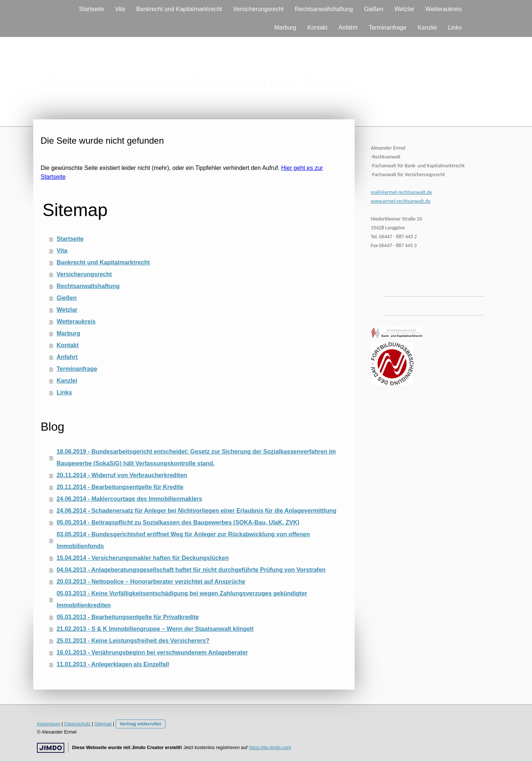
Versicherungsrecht (258, 9)
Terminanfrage (388, 28)
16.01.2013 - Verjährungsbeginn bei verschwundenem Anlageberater (152, 652)
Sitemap (103, 724)
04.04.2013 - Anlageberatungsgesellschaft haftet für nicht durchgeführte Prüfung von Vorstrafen (191, 570)
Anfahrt (348, 28)
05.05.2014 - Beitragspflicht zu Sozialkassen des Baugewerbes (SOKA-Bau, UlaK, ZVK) (178, 522)
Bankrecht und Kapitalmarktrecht (179, 9)
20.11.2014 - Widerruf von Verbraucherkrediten (122, 475)
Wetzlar (405, 9)
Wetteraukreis (444, 9)
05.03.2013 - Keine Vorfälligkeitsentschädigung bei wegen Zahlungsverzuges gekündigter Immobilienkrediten (182, 599)
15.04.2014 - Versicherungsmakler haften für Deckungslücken (143, 558)
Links (455, 28)
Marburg (285, 28)
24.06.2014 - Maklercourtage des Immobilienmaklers (129, 499)
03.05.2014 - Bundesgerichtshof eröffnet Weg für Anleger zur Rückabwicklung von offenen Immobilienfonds (183, 540)
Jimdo (51, 748)
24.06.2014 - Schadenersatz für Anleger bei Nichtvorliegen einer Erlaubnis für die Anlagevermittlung (196, 511)
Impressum (49, 724)
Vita (120, 9)
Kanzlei (427, 28)
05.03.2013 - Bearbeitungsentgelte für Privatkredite (128, 617)
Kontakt (317, 28)
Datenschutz (77, 724)
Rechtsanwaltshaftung (324, 9)
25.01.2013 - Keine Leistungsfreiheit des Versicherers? (133, 641)
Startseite (92, 9)
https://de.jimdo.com (270, 747)
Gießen (374, 9)
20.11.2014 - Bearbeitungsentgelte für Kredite (120, 487)
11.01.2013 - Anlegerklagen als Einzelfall (113, 664)
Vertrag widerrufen (141, 724)
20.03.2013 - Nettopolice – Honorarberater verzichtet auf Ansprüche (151, 582)
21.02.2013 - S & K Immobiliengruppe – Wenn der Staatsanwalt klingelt (155, 629)
